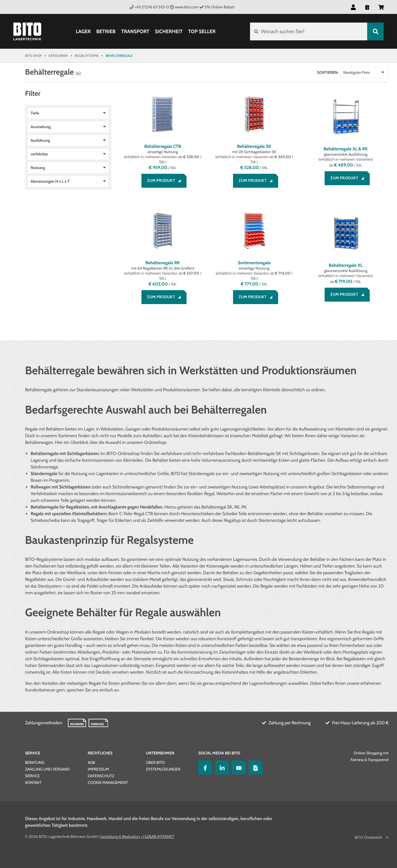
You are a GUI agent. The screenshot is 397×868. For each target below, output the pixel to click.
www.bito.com (184, 7)
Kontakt (33, 783)
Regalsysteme (87, 56)
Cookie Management (108, 783)
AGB (91, 762)
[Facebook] (204, 767)
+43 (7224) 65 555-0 (149, 7)
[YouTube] (237, 767)
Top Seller (202, 31)
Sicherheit (169, 31)
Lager (83, 31)
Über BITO (155, 762)
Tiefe (35, 113)
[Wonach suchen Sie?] (309, 31)
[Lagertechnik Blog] (254, 767)
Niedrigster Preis (356, 72)
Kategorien (58, 56)
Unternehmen (160, 753)
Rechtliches (100, 753)
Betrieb (106, 31)
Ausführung (40, 140)
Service (33, 753)
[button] (353, 7)
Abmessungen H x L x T (50, 181)
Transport (135, 31)
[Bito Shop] (27, 31)
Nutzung (38, 168)
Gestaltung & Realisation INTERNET (137, 837)
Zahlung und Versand (47, 769)
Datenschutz (101, 776)
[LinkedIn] (221, 767)
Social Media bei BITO (219, 753)
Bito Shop (33, 56)
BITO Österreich (369, 838)
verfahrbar (39, 154)
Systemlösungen (163, 769)
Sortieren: (328, 72)
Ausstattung (41, 127)
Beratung (35, 762)
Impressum (98, 769)
